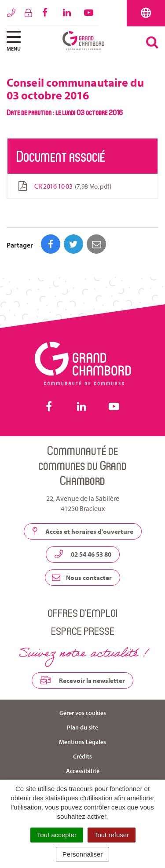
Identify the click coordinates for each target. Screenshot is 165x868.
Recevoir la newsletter (82, 680)
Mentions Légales (82, 742)
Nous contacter (82, 578)
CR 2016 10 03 (64, 186)
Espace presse (83, 631)
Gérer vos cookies (83, 713)
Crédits (82, 756)
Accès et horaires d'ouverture (83, 531)
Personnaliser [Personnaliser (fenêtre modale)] (83, 854)
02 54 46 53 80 (83, 554)
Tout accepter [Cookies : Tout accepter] (57, 835)
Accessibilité (83, 771)
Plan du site (82, 727)
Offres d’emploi (82, 613)
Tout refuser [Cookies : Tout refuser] (112, 835)
